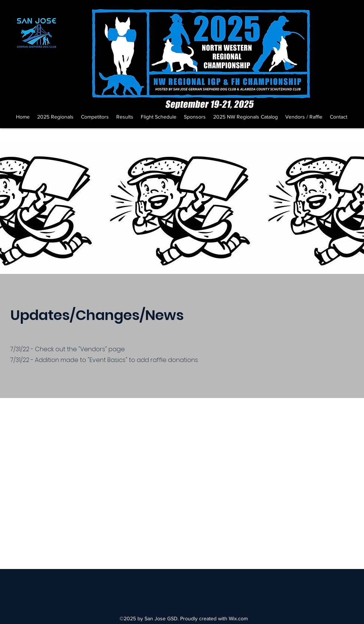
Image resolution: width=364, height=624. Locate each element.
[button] (55, 117)
